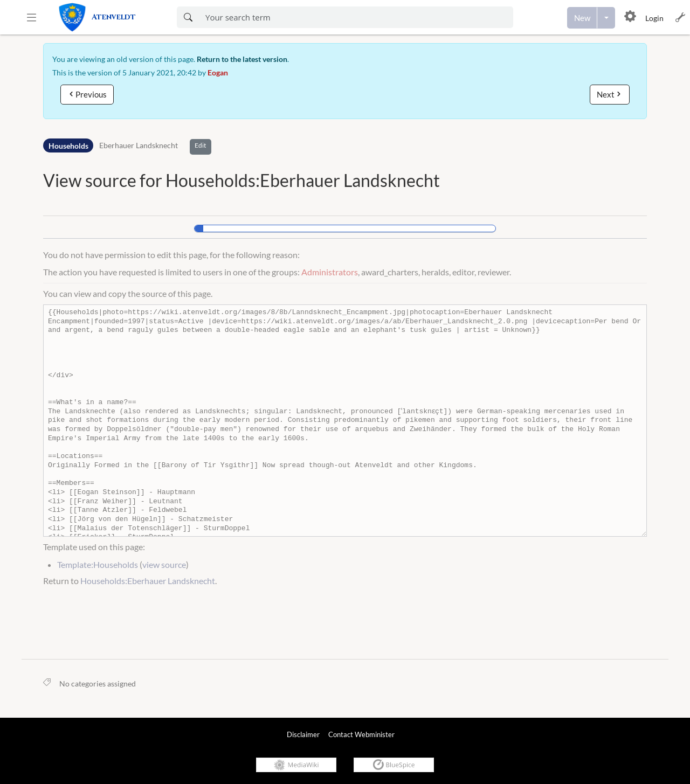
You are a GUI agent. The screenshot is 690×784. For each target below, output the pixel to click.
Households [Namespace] (68, 146)
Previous (91, 94)
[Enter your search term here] (356, 17)
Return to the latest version (242, 59)
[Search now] (188, 17)
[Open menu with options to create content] (606, 18)
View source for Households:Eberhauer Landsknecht (241, 180)
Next (606, 94)
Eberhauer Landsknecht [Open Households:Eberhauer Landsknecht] (139, 146)
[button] (32, 17)
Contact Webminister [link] (361, 734)
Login (654, 18)
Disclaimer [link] (303, 734)
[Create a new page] (582, 18)
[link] (109, 17)
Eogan (218, 72)
